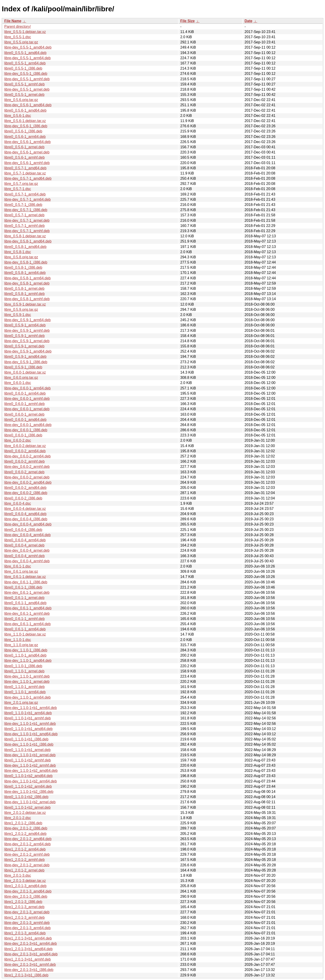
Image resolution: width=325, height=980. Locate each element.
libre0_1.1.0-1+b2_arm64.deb (28, 786)
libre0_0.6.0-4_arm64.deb (25, 540)
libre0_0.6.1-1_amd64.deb (25, 603)
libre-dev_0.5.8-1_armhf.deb (27, 299)
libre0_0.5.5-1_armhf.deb (24, 84)
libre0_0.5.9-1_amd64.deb (25, 357)
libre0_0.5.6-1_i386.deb (23, 131)
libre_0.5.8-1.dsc (18, 252)
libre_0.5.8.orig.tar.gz (21, 257)
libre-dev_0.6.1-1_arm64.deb (27, 624)
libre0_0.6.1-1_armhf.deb (24, 619)
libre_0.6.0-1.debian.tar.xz (25, 372)
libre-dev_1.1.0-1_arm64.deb (27, 697)
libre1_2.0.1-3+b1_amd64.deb (28, 949)
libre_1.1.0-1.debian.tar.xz (25, 634)
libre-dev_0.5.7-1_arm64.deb (27, 199)
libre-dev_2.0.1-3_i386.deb (26, 896)
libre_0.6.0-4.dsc (18, 503)
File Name (13, 21)
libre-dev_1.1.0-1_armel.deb (27, 682)
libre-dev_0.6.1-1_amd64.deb (28, 608)
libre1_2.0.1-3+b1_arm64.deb (28, 938)
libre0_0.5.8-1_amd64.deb (25, 247)
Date (248, 21)
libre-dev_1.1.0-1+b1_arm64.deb (31, 708)
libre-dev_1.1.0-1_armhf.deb (27, 676)
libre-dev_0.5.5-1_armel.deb (27, 89)
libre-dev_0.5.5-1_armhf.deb (27, 79)
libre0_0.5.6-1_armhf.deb (24, 157)
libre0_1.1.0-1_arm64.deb (25, 692)
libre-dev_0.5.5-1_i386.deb (26, 74)
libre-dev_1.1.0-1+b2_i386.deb (29, 792)
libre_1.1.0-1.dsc (18, 640)
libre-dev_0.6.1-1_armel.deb (27, 592)
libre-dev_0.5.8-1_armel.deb (27, 283)
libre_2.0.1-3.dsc (18, 875)
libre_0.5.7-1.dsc (18, 189)
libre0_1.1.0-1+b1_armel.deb (27, 750)
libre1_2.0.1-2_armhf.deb (24, 860)
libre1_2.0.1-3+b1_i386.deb (26, 975)
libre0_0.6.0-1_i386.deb (23, 435)
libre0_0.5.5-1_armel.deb (24, 95)
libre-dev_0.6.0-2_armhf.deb (27, 467)
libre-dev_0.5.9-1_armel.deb (27, 341)
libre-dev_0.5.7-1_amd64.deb (28, 178)
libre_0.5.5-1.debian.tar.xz (25, 32)
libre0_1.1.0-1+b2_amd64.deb (28, 776)
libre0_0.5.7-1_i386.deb (23, 205)
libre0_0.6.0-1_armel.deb (24, 414)
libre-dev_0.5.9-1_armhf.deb (27, 331)
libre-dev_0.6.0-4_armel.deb (27, 550)
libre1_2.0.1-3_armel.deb (24, 907)
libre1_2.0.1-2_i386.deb (23, 823)
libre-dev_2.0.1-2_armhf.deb (27, 854)
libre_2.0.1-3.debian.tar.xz (25, 881)
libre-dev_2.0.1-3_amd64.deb (28, 891)
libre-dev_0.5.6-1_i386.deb (26, 126)
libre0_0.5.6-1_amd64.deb (25, 110)
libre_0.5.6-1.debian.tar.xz (25, 121)
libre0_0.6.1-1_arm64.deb (25, 629)
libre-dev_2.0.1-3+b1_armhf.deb (30, 965)
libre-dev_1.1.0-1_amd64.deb (28, 661)
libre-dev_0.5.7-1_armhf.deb (27, 231)
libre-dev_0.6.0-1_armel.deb (27, 409)
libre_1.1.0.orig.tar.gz (21, 645)
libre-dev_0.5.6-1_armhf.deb (27, 163)
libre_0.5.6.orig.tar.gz (21, 100)
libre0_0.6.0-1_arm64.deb (25, 393)
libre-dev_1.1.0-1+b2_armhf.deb (30, 765)
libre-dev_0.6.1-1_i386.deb (26, 582)
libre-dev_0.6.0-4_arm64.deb (27, 535)
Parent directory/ (17, 27)
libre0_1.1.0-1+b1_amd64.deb (28, 729)
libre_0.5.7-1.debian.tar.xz (25, 173)
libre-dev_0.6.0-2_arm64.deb (27, 456)
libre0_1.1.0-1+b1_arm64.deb (28, 713)
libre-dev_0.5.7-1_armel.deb (27, 220)
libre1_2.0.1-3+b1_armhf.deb (28, 959)
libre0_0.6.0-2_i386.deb (23, 498)
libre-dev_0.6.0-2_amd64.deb (28, 482)
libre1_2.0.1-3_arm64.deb (25, 933)
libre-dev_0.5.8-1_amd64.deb (28, 241)
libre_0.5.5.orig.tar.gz (21, 42)
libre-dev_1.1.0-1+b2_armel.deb (30, 802)
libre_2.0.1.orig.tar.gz (21, 703)
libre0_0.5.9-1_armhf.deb (24, 336)
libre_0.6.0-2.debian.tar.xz (25, 446)
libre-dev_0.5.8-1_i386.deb (26, 262)
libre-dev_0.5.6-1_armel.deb (27, 152)
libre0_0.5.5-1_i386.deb (23, 68)
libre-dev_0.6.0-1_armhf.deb (27, 399)
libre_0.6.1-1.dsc (18, 566)
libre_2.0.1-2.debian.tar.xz (25, 813)
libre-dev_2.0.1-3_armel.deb (27, 912)
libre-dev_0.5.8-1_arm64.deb (27, 278)
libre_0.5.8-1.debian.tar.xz (25, 236)
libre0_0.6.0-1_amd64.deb (25, 420)
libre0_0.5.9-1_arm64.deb (25, 325)
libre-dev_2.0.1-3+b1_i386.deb (29, 970)
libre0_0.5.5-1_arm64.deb (25, 63)
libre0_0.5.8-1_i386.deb (23, 267)
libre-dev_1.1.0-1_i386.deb (26, 650)
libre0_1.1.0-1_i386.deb (23, 666)
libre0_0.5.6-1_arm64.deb (25, 137)
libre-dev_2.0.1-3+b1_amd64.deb (31, 954)
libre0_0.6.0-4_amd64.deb (25, 514)
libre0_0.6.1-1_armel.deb (24, 598)
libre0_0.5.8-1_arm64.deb (25, 273)
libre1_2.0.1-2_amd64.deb (25, 834)
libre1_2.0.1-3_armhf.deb (24, 918)
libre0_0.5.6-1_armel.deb (24, 147)
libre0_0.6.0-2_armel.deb (24, 472)
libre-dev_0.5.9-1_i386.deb (26, 362)
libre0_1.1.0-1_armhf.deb (24, 687)
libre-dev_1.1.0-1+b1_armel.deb (30, 755)
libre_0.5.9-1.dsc (18, 315)
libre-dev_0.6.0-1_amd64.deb (28, 425)
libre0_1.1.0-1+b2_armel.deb (27, 807)
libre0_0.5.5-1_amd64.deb (25, 53)
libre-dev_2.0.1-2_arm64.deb (27, 844)
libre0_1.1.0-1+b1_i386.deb (26, 739)
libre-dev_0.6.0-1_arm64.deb (27, 388)
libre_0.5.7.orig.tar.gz (21, 184)
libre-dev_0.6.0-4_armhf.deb (27, 561)
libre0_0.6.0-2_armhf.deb (24, 461)
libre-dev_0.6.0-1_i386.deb (26, 430)
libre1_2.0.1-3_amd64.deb (25, 886)
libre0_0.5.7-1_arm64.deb (25, 194)
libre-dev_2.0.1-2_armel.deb (27, 865)
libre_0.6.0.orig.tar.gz (21, 378)
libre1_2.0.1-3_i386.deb (23, 902)
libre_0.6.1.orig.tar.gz (21, 571)
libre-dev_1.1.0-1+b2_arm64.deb (31, 781)
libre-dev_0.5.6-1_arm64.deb (27, 142)
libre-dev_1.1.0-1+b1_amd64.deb (31, 734)
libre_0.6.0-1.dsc (18, 383)
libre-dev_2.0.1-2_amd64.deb (28, 839)
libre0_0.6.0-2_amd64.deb (25, 488)
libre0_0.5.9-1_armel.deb (24, 346)
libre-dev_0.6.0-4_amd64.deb (28, 524)
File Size (188, 21)
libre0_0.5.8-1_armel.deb (24, 289)
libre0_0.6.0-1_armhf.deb (24, 404)
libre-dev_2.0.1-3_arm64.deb (27, 928)
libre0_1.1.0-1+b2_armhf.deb (28, 760)
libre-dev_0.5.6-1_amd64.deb (28, 105)
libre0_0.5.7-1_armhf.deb (24, 226)
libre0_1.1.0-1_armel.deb (24, 671)
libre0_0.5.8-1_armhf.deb (24, 294)
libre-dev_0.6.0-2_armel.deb (27, 477)
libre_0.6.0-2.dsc (18, 440)
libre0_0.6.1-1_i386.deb (23, 587)
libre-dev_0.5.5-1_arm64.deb (27, 58)
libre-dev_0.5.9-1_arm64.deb (27, 320)
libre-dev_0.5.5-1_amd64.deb (28, 47)
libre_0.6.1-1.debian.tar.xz (25, 577)
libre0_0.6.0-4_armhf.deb (24, 556)
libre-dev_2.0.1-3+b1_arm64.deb (31, 943)
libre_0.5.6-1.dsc (18, 116)
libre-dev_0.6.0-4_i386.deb (26, 519)
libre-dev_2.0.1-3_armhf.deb (27, 923)
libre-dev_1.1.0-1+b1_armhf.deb (30, 724)
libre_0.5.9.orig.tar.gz (21, 310)
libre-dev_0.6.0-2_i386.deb (26, 493)
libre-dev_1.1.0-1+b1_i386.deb (29, 744)
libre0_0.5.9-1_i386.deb (23, 367)
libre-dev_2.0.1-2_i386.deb (26, 828)
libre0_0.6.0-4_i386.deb (23, 530)
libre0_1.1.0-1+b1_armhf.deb (28, 718)
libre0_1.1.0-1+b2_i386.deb (26, 797)
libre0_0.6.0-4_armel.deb (24, 545)
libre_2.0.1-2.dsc (18, 818)
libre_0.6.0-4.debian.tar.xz (25, 509)
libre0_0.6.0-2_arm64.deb (25, 451)
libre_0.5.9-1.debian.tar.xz (25, 304)
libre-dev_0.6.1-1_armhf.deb (27, 614)
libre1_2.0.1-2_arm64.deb (25, 849)
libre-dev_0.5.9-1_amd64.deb (28, 351)
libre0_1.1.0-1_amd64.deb (25, 655)
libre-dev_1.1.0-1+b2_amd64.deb (31, 771)
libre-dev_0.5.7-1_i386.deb (26, 210)
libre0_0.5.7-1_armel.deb (24, 215)
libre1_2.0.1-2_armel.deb (24, 870)
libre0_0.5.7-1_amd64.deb (25, 168)
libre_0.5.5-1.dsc (18, 37)
